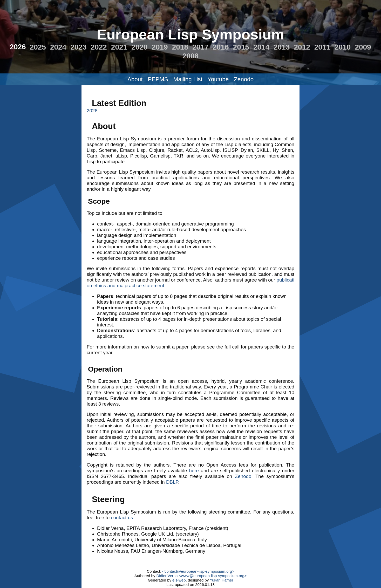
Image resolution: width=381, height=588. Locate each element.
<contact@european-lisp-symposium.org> (198, 571)
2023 (78, 47)
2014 (261, 47)
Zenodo (244, 79)
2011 (322, 47)
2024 (58, 47)
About (135, 79)
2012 (302, 47)
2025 (38, 47)
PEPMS (158, 79)
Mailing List (188, 79)
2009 (363, 47)
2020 (139, 47)
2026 (18, 47)
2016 (221, 47)
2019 (160, 47)
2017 (200, 47)
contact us (122, 518)
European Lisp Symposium (190, 34)
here (194, 471)
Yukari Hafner (221, 580)
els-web (179, 580)
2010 (343, 47)
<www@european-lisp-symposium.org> (213, 576)
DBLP (172, 482)
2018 (180, 47)
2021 (119, 47)
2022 (99, 47)
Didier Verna (167, 576)
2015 (241, 47)
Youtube (218, 79)
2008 (190, 56)
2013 (282, 47)
